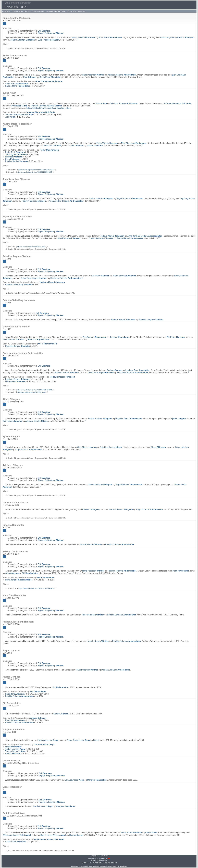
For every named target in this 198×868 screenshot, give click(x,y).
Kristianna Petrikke (66, 278)
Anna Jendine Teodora (66, 201)
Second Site (98, 866)
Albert (158, 447)
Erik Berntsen (102, 861)
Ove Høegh (19, 106)
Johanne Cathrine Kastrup (46, 106)
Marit (181, 571)
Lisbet (96, 740)
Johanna (119, 337)
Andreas (114, 370)
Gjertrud (76, 835)
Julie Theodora (49, 40)
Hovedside (6, 11)
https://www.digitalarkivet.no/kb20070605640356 (36, 170)
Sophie (151, 833)
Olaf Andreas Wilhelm (53, 835)
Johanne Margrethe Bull (177, 103)
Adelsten (91, 509)
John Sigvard (16, 154)
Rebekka (39, 339)
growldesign (123, 866)
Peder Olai (52, 146)
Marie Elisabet (124, 276)
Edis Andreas (95, 337)
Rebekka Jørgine (151, 320)
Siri (30, 573)
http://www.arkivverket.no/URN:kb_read (31, 247)
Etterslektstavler (39, 11)
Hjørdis (178, 419)
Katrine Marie (18, 86)
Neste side (82, 11)
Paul (30, 77)
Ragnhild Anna (130, 199)
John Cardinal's (90, 866)
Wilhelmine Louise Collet (17, 835)
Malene (95, 146)
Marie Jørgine (19, 580)
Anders (61, 714)
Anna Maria (110, 37)
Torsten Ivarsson (15, 751)
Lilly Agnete (15, 381)
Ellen (12, 159)
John (77, 146)
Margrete (97, 780)
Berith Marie (50, 77)
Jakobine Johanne (124, 103)
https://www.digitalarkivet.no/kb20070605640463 (36, 588)
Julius (101, 103)
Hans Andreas (13, 339)
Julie (10, 117)
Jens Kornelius (69, 238)
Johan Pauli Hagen (34, 278)
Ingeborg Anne (138, 370)
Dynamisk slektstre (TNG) (56, 11)
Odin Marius (12, 421)
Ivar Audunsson (48, 740)
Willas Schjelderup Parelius (177, 37)
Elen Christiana (49, 81)
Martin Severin (84, 37)
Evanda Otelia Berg (19, 285)
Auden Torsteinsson (78, 740)
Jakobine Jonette (36, 421)
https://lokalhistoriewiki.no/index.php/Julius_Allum (49, 108)
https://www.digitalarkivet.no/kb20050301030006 (35, 390)
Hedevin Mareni (34, 201)
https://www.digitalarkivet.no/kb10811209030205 (35, 172)
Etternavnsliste (17, 11)
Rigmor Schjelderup (51, 33)
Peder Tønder (107, 143)
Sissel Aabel (16, 842)
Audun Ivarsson (15, 749)
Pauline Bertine (17, 161)
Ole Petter (100, 276)
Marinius (14, 157)
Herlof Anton (131, 833)
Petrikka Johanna (122, 75)
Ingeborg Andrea (18, 379)
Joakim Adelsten (22, 40)
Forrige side (72, 11)
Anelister (28, 11)
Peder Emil (15, 152)
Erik (44, 31)
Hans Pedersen (93, 75)
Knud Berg (15, 694)
